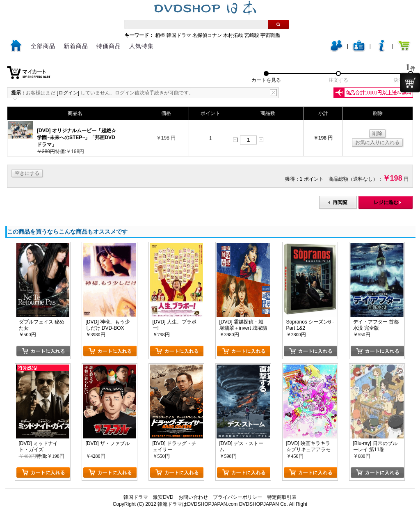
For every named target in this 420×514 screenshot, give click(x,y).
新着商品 (76, 46)
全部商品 (43, 46)
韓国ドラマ (179, 35)
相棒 (160, 35)
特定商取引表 (282, 497)
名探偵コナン (207, 35)
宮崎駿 (252, 35)
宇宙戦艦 (270, 35)
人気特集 (142, 46)
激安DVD (163, 497)
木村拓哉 (233, 35)
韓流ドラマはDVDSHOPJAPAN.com (197, 504)
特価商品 (109, 46)
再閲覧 (340, 202)
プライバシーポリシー (237, 497)
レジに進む (386, 202)
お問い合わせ (193, 497)
